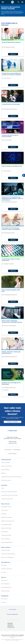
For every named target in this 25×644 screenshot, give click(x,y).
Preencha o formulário (12, 422)
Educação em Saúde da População (9, 492)
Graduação (4, 514)
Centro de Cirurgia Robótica (7, 557)
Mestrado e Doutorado (6, 528)
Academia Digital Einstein (7, 542)
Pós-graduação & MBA (6, 525)
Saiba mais (13, 54)
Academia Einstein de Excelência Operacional (11, 477)
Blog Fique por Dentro (6, 480)
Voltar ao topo (13, 431)
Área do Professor (5, 584)
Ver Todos (4, 572)
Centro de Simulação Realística (8, 554)
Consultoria (4, 565)
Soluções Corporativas (6, 569)
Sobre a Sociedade (5, 463)
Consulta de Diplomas (6, 587)
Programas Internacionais (7, 499)
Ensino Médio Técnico (6, 507)
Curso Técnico (5, 510)
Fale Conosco (4, 599)
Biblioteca (3, 473)
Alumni (3, 488)
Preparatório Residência (7, 517)
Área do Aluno (4, 580)
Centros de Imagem (6, 550)
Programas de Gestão (6, 535)
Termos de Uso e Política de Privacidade (12, 635)
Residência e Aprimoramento (8, 521)
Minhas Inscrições (5, 591)
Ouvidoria (3, 602)
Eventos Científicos (6, 539)
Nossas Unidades (5, 470)
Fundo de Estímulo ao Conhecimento (10, 495)
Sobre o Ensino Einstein (7, 466)
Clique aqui (10, 623)
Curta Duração (4, 532)
